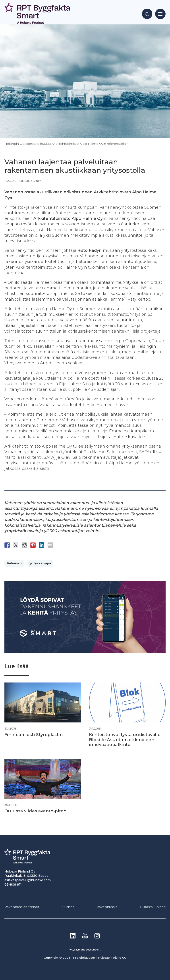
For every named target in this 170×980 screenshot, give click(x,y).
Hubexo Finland (153, 907)
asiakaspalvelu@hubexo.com (28, 880)
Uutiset (68, 907)
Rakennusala (107, 907)
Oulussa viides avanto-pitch (35, 811)
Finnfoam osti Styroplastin (34, 735)
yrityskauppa (40, 563)
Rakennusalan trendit (22, 907)
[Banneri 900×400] (85, 652)
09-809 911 (13, 885)
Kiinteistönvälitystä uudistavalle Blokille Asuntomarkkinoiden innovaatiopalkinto (125, 740)
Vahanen (14, 563)
